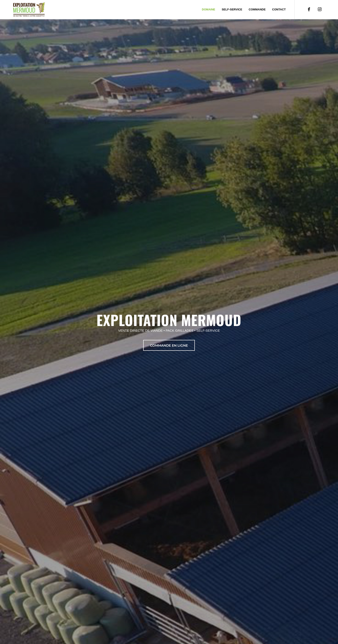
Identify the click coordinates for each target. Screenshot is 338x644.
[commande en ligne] (169, 345)
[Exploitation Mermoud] (29, 10)
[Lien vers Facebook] (309, 9)
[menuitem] (209, 10)
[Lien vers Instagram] (320, 9)
